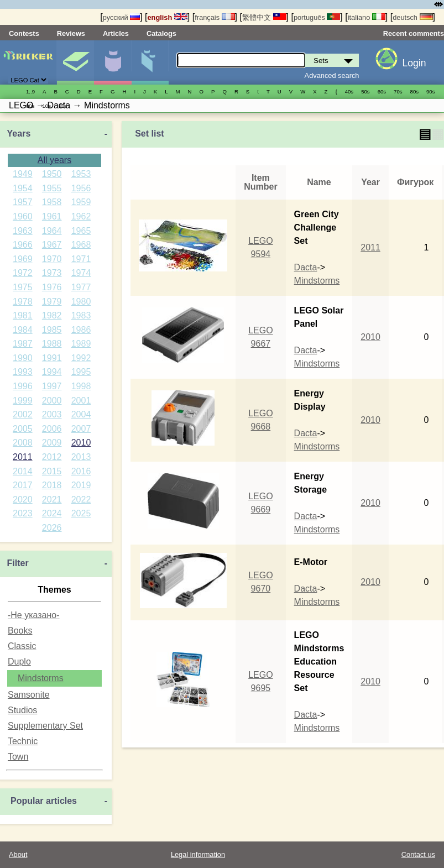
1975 (23, 287)
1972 (23, 273)
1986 (81, 330)
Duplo (19, 662)
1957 (23, 202)
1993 (23, 372)
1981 (23, 315)
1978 (23, 302)
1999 (23, 401)
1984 (23, 330)
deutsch (412, 17)
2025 (81, 513)
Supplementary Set (45, 726)
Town (18, 757)
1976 (52, 287)
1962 (81, 216)
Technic (23, 741)
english (168, 17)
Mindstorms (41, 678)
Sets (75, 62)
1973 (52, 273)
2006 (52, 429)
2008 (23, 443)
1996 (23, 386)
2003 (52, 414)
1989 (81, 344)
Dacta (306, 267)
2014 (23, 471)
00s (30, 106)
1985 (52, 330)
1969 (23, 259)
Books (20, 631)
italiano (367, 17)
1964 (52, 231)
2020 (23, 500)
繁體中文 (264, 17)
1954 (23, 188)
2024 (52, 513)
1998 (81, 386)
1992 (81, 358)
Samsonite (29, 695)
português (317, 17)
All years (54, 160)
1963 (23, 231)
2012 (52, 457)
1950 (52, 174)
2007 (81, 429)
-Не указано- (34, 615)
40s (349, 91)
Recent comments (414, 33)
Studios (22, 710)
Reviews (71, 33)
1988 (52, 344)
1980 (81, 302)
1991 (52, 358)
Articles (116, 33)
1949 (23, 174)
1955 (52, 188)
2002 (23, 414)
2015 (52, 471)
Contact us (418, 854)
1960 (23, 216)
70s (398, 91)
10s (46, 106)
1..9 (30, 91)
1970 (52, 259)
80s (414, 91)
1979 (52, 302)
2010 (81, 443)
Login (414, 63)
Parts (150, 62)
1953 (81, 174)
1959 (81, 202)
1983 (81, 315)
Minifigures (112, 62)
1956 (81, 188)
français (215, 17)
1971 (81, 259)
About (18, 854)
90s (430, 91)
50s (365, 91)
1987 (23, 344)
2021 (52, 500)
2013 (81, 457)
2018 (52, 485)
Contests (24, 33)
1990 (23, 358)
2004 (81, 414)
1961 (52, 216)
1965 (81, 231)
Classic (22, 646)
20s (63, 106)
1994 (52, 372)
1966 (23, 245)
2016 (81, 471)
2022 (81, 500)
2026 (52, 528)
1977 (81, 287)
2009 (52, 443)
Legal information (198, 854)
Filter (18, 563)
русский (121, 17)
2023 (23, 513)
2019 (81, 485)
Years (19, 134)
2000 (52, 401)
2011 (23, 457)
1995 (81, 372)
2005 (23, 429)
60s (382, 91)
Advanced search (332, 75)
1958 (52, 202)
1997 (52, 386)
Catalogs (161, 33)
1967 (52, 245)
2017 (23, 485)
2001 (81, 401)
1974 (81, 273)
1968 (81, 245)
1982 (52, 315)
